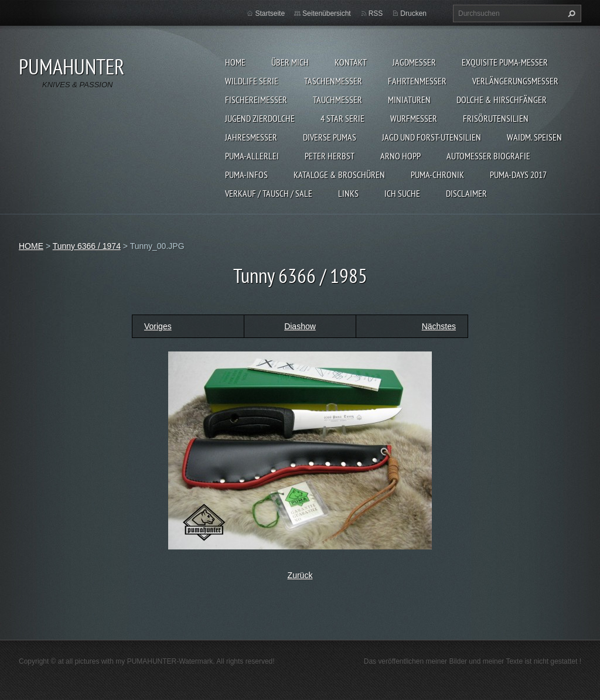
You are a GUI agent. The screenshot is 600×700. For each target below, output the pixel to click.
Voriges (158, 326)
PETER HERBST (330, 156)
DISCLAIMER (466, 193)
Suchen (570, 13)
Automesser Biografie (488, 156)
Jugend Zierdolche (260, 118)
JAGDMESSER (414, 62)
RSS (376, 13)
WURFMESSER (414, 118)
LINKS (348, 193)
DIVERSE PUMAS (330, 137)
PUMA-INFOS (246, 175)
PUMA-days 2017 (518, 175)
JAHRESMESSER (251, 137)
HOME (235, 62)
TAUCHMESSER (337, 100)
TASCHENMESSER (333, 81)
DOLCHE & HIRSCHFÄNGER (502, 100)
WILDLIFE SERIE (252, 81)
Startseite (270, 13)
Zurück (300, 575)
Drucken (413, 13)
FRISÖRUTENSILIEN (496, 118)
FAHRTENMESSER (417, 81)
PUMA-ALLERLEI (252, 156)
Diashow (300, 326)
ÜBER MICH (290, 62)
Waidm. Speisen (534, 137)
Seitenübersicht (327, 13)
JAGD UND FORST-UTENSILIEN (432, 137)
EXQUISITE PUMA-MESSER (505, 62)
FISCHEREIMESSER (256, 100)
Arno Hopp (400, 156)
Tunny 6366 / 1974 (87, 246)
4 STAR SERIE (342, 118)
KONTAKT (351, 62)
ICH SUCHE (402, 193)
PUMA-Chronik (437, 175)
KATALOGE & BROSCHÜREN (339, 175)
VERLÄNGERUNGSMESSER (515, 81)
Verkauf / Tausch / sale (269, 193)
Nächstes (439, 326)
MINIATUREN (409, 100)
